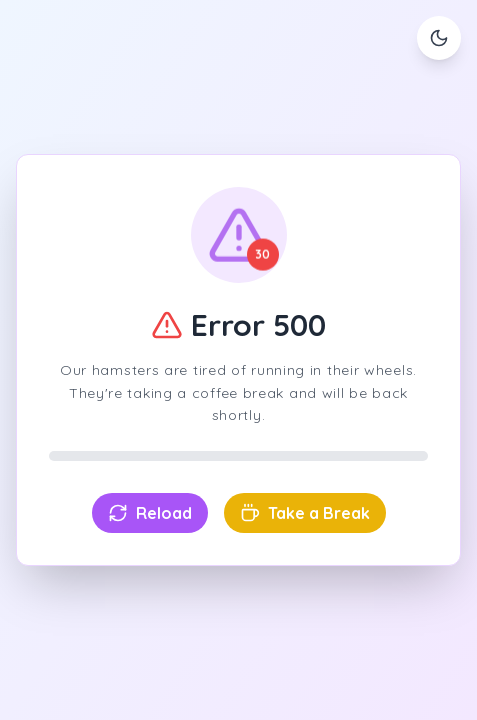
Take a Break (305, 513)
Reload (150, 513)
